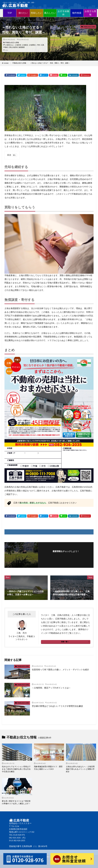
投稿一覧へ (65, 642)
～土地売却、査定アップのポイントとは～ (51, 688)
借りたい (23, 13)
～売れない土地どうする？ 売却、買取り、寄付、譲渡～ (50, 63)
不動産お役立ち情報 (12, 43)
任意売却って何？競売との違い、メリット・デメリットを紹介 (60, 670)
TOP (10, 13)
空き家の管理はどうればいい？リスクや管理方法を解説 (57, 706)
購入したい (50, 13)
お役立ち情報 (90, 13)
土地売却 (18, 45)
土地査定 (25, 45)
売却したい (36, 13)
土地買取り (33, 45)
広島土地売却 (13, 47)
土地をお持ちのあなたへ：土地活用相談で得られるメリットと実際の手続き (80, 769)
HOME (6, 63)
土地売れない (10, 45)
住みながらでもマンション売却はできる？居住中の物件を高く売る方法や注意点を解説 (16, 769)
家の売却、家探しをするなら (33, 503)
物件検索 (77, 13)
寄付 (39, 45)
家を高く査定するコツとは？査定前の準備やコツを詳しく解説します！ (16, 802)
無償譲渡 (22, 47)
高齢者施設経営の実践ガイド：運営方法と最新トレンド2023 (48, 768)
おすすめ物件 (63, 13)
